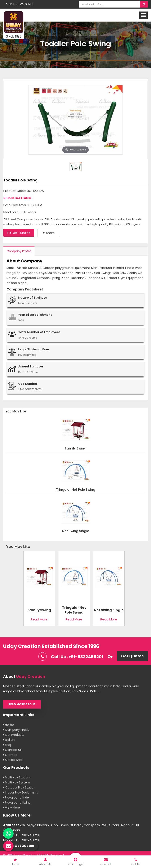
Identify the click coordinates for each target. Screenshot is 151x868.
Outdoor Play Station (19, 787)
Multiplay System (17, 782)
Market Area (13, 760)
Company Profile (19, 251)
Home (8, 725)
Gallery (9, 740)
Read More (39, 619)
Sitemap (10, 755)
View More (12, 808)
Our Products (14, 735)
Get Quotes (19, 233)
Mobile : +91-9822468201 (21, 835)
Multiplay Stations (17, 777)
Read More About (22, 704)
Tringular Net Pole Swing (76, 490)
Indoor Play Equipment (20, 792)
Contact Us (12, 750)
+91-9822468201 (20, 4)
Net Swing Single (76, 531)
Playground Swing (17, 803)
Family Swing (76, 449)
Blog (7, 745)
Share (49, 233)
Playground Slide (16, 797)
